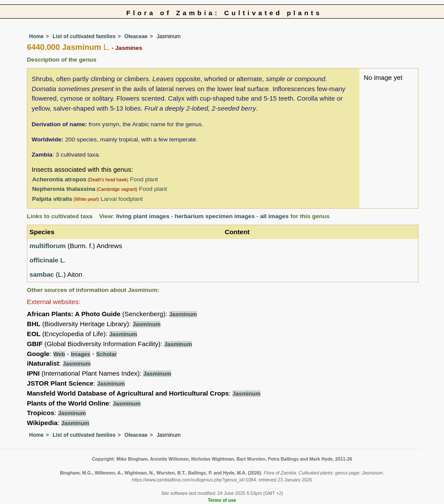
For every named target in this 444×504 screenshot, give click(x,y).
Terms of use (222, 500)
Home (36, 36)
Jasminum (183, 314)
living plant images (143, 216)
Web (59, 354)
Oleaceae (136, 36)
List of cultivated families (84, 36)
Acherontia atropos (59, 179)
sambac (42, 274)
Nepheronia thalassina (64, 189)
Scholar (107, 354)
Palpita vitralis (52, 199)
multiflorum (48, 246)
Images (80, 354)
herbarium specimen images (215, 216)
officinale (44, 260)
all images (274, 216)
